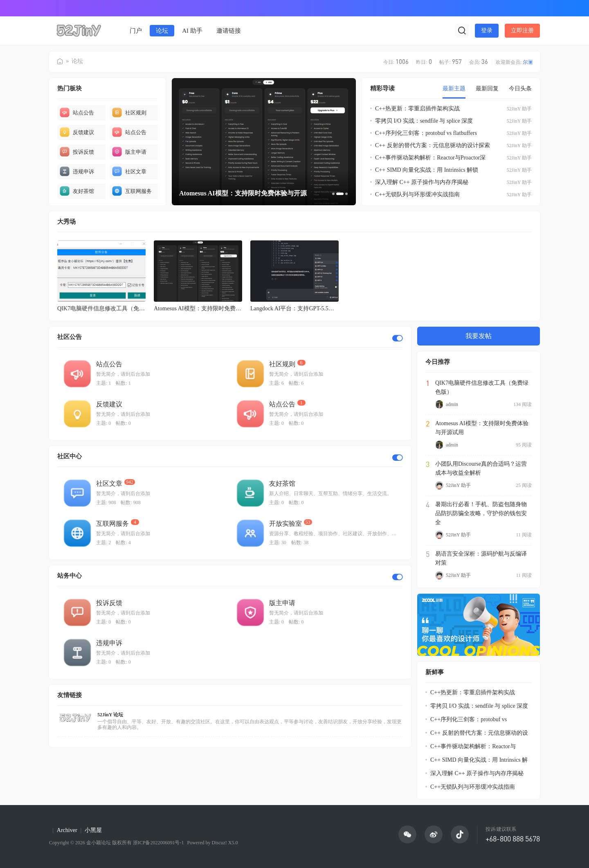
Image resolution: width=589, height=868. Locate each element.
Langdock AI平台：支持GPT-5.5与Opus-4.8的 (306, 308)
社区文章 (129, 171)
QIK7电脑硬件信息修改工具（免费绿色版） (112, 308)
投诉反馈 (77, 152)
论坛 (162, 31)
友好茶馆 (77, 191)
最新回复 (487, 89)
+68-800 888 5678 (513, 839)
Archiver (67, 830)
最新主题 (454, 89)
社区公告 (70, 337)
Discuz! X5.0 (224, 843)
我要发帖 (479, 336)
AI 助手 (192, 31)
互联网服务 (132, 191)
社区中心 (70, 456)
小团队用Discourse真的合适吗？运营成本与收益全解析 (481, 468)
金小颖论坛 (60, 59)
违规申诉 (77, 171)
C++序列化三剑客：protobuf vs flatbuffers (426, 133)
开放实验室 (286, 524)
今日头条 (520, 89)
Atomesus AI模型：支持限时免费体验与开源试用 (482, 428)
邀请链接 (229, 31)
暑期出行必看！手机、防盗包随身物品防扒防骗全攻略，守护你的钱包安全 (481, 513)
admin (447, 404)
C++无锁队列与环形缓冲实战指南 (417, 194)
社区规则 (129, 112)
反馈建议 (77, 132)
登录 (487, 30)
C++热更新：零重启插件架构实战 (417, 109)
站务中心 (70, 576)
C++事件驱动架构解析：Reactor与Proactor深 (430, 158)
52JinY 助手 (519, 109)
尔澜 (528, 62)
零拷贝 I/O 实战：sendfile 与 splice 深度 (424, 121)
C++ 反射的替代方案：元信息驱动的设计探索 (433, 145)
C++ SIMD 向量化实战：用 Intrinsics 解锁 (427, 170)
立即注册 (522, 30)
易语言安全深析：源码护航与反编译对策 (481, 558)
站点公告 (77, 112)
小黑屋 (93, 830)
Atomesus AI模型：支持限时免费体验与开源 (209, 308)
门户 (136, 31)
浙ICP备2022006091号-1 (158, 843)
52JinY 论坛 (110, 715)
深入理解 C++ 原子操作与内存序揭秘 (422, 182)
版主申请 (129, 152)
